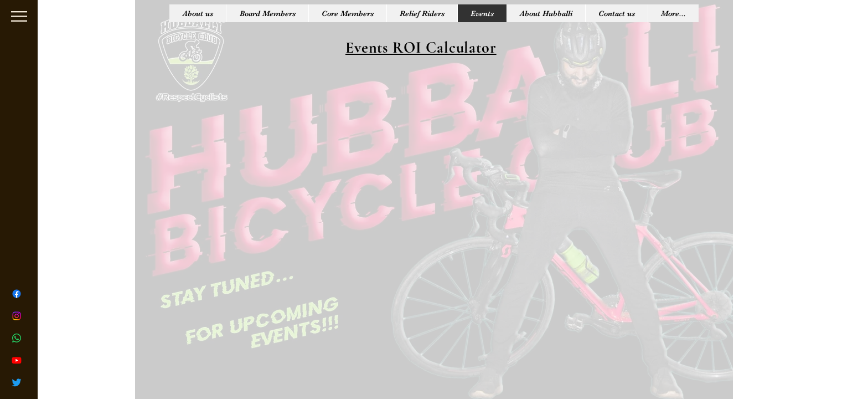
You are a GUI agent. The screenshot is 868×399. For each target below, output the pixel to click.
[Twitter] (17, 382)
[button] (19, 16)
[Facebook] (17, 294)
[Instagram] (17, 316)
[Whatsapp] (17, 338)
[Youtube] (17, 360)
